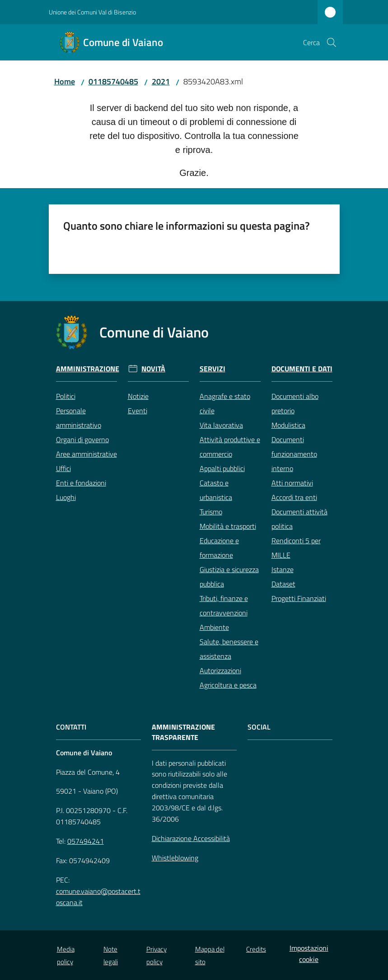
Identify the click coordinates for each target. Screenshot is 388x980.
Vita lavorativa (221, 425)
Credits (256, 949)
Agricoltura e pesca (228, 685)
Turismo (211, 512)
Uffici (63, 468)
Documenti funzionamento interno (294, 454)
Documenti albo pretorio (295, 403)
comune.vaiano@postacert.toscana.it (98, 897)
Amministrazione (88, 369)
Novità (153, 369)
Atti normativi (292, 483)
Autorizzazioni (220, 670)
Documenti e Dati (302, 369)
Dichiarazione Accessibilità (191, 838)
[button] (332, 42)
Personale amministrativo (79, 418)
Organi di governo (82, 439)
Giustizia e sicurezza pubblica (229, 577)
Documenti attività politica (299, 519)
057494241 (86, 841)
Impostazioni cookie (309, 954)
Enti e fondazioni (81, 483)
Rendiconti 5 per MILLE (296, 548)
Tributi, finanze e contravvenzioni (224, 606)
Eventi (138, 411)
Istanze (283, 569)
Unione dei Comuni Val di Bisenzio (92, 12)
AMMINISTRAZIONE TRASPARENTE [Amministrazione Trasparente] (183, 732)
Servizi (213, 369)
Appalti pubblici (222, 468)
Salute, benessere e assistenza (229, 649)
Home (65, 81)
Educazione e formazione (219, 548)
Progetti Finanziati (299, 598)
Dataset (283, 584)
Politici (66, 396)
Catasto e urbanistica (216, 490)
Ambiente (214, 627)
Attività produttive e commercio (230, 447)
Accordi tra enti (294, 497)
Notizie (138, 396)
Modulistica (288, 425)
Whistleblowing (175, 858)
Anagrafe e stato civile (225, 403)
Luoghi (66, 497)
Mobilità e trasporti (228, 526)
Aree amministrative (86, 454)
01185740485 (113, 81)
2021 (161, 81)
